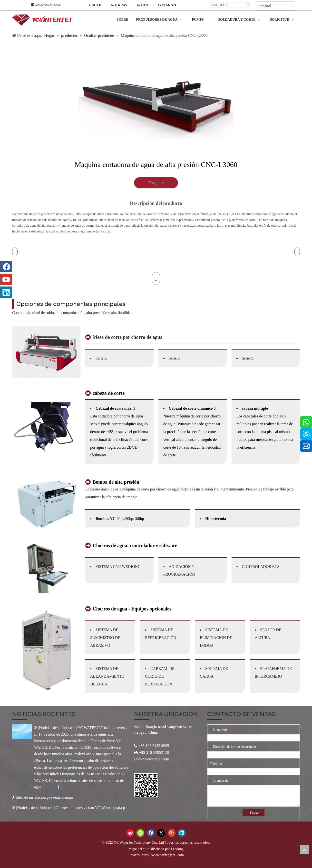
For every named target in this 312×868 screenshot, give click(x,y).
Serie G (248, 358)
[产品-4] (46, 651)
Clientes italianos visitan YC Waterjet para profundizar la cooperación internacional (121, 808)
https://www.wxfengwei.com (163, 855)
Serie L (101, 358)
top (304, 850)
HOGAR (95, 5)
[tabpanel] (156, 97)
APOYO (142, 5)
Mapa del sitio (139, 849)
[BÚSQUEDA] (227, 5)
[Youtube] (6, 279)
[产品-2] (46, 504)
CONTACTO (167, 5)
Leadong (177, 849)
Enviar (254, 813)
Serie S (174, 358)
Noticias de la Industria (57, 728)
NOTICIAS (119, 5)
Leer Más (51, 787)
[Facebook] (6, 267)
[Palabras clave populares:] (248, 5)
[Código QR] (146, 785)
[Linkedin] (6, 292)
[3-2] (46, 352)
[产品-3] (46, 568)
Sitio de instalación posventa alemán (44, 797)
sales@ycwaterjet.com (48, 5)
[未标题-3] (46, 427)
